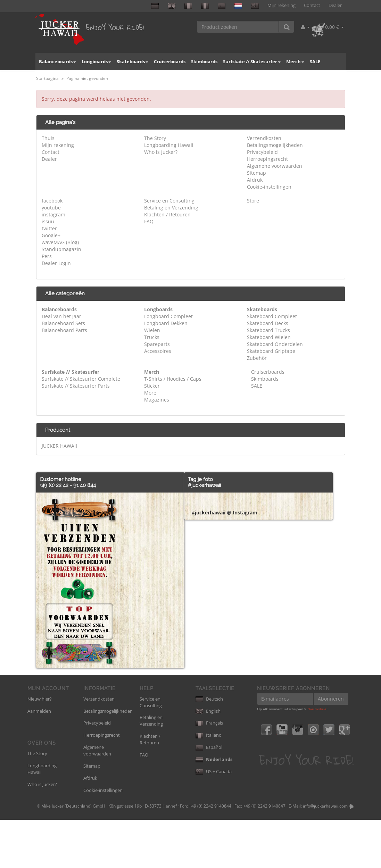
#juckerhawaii (204, 485)
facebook (52, 201)
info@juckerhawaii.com (325, 854)
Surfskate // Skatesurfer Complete (81, 379)
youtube (51, 208)
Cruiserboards (170, 61)
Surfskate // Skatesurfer (252, 61)
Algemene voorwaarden (275, 166)
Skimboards (204, 61)
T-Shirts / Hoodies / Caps (173, 379)
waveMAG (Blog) (60, 242)
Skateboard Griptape (271, 351)
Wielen (152, 330)
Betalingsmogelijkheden (275, 145)
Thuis (48, 138)
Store (253, 201)
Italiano (209, 783)
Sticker (152, 386)
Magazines (157, 400)
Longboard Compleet (168, 316)
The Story (155, 138)
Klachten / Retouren (167, 214)
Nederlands (214, 808)
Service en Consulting (169, 201)
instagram (53, 214)
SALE (315, 61)
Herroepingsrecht (267, 159)
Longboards (96, 61)
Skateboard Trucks (268, 330)
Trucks (152, 337)
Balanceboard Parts (64, 330)
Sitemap (256, 173)
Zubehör (257, 358)
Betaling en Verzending (171, 208)
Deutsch (209, 747)
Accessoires (158, 351)
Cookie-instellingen (269, 187)
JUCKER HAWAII (59, 446)
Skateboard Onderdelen (275, 344)
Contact (312, 5)
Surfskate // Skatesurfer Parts (76, 386)
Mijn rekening (281, 5)
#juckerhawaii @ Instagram (225, 709)
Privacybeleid (262, 152)
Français (209, 771)
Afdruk (255, 180)
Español (209, 795)
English (208, 759)
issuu (48, 221)
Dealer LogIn (56, 263)
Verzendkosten (264, 138)
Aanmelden (39, 759)
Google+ (51, 235)
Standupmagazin (61, 249)
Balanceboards (57, 61)
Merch (295, 61)
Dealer (335, 5)
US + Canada (214, 820)
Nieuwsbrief (317, 757)
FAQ (149, 221)
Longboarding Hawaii (169, 145)
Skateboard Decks (268, 323)
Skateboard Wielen (269, 337)
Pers (47, 256)
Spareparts (157, 344)
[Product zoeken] (238, 27)
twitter (49, 228)
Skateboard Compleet (272, 316)
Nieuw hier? (40, 747)
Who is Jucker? (161, 152)
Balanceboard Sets (63, 323)
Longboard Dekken (166, 323)
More (150, 393)
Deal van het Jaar (61, 316)
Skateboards (132, 61)
